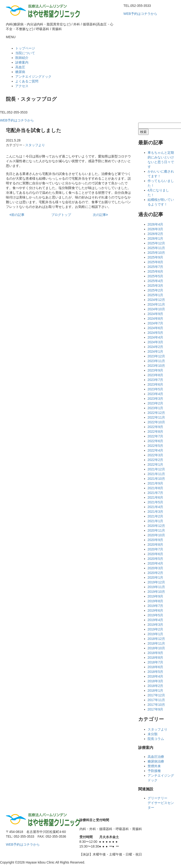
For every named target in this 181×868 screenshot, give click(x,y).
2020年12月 (156, 526)
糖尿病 (20, 72)
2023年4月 (155, 394)
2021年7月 (155, 493)
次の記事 (100, 215)
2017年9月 (155, 709)
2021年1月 (155, 521)
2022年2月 (155, 460)
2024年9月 (155, 314)
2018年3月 (155, 681)
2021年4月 (155, 507)
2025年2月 (155, 290)
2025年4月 (155, 281)
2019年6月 (155, 610)
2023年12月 (156, 356)
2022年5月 (155, 446)
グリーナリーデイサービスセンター (161, 803)
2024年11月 (156, 304)
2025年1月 (155, 295)
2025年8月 (155, 262)
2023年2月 (155, 403)
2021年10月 (156, 479)
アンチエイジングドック (33, 77)
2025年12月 (156, 243)
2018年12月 (156, 639)
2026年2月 (155, 234)
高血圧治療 (156, 757)
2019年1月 (155, 634)
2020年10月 (156, 535)
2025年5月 (155, 276)
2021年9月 (155, 483)
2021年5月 (155, 502)
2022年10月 (156, 422)
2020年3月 (155, 568)
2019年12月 (156, 582)
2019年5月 (155, 615)
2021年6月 (155, 497)
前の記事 (17, 215)
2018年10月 (156, 648)
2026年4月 (155, 224)
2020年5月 (155, 559)
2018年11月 (156, 643)
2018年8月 (155, 658)
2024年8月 (155, 319)
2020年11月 (156, 530)
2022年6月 (155, 441)
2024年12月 (156, 300)
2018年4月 (155, 676)
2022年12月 (156, 413)
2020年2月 (155, 573)
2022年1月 (155, 464)
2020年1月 (155, 577)
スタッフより (35, 145)
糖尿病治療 (156, 761)
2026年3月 (155, 229)
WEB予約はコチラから (140, 14)
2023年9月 (155, 370)
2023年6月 (155, 384)
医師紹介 (22, 58)
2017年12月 (156, 695)
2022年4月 (155, 450)
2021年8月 (155, 488)
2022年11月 (156, 417)
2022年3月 (155, 455)
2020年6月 (155, 554)
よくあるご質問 (27, 81)
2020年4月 (155, 563)
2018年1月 (155, 690)
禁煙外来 (154, 766)
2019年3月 (155, 625)
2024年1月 (155, 351)
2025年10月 (156, 253)
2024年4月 (155, 337)
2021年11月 (156, 474)
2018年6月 (155, 667)
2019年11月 (156, 587)
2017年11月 (156, 700)
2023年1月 (155, 408)
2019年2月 (155, 629)
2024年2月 (155, 347)
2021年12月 (156, 469)
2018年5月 (155, 672)
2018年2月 (155, 686)
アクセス (22, 86)
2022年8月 (155, 432)
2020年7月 (155, 549)
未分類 (153, 734)
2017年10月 (156, 705)
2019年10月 (156, 592)
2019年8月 (155, 601)
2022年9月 (155, 427)
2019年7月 (155, 606)
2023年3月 (155, 399)
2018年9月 (155, 653)
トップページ (25, 48)
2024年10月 (156, 309)
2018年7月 (155, 662)
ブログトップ (61, 215)
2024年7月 (155, 323)
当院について (25, 53)
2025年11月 (156, 248)
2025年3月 (155, 286)
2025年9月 (155, 257)
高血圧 (20, 67)
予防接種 (154, 771)
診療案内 (22, 62)
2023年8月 (155, 375)
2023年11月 (156, 361)
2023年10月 (156, 366)
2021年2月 (155, 516)
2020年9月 (155, 540)
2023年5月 (155, 389)
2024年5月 (155, 333)
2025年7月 (155, 267)
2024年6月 (155, 328)
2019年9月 (155, 596)
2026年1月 (155, 238)
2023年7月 (155, 380)
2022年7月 (155, 436)
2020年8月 (155, 545)
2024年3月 (155, 342)
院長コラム (156, 739)
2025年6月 (155, 271)
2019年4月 (155, 620)
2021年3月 (155, 512)
